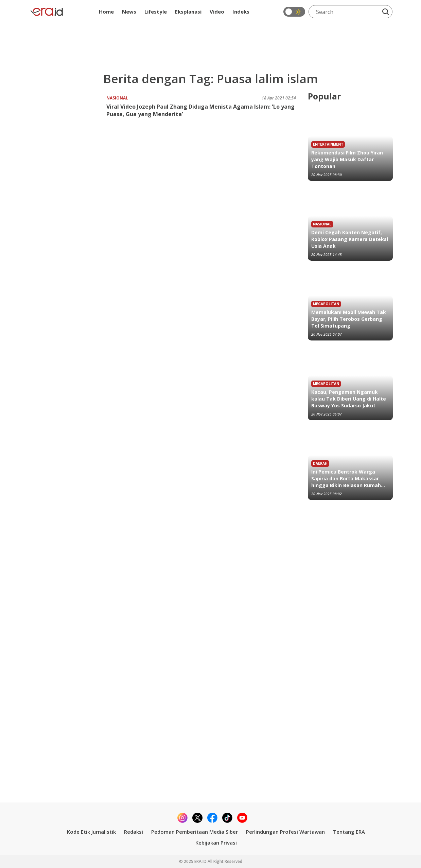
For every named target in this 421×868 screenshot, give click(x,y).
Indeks (241, 12)
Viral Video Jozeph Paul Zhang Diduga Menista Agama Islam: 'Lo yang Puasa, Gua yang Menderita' (200, 110)
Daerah (320, 463)
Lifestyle (156, 12)
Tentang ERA (349, 832)
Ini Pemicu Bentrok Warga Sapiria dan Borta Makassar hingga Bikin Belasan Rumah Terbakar (346, 479)
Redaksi (134, 832)
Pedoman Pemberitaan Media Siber (195, 832)
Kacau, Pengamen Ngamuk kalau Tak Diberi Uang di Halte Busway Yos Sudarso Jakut (349, 399)
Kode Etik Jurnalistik (91, 832)
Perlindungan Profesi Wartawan (285, 832)
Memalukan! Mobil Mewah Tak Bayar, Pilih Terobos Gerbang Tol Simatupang (349, 319)
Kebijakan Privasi (216, 843)
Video (217, 12)
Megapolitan (326, 304)
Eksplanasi (188, 12)
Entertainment (328, 144)
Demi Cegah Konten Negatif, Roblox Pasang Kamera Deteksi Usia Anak (350, 239)
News (129, 12)
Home (106, 12)
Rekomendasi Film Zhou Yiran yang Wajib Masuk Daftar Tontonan (347, 159)
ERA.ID (201, 861)
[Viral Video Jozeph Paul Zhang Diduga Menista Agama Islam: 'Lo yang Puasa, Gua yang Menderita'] (67, 116)
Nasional (117, 98)
